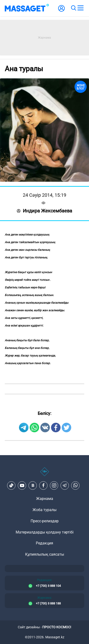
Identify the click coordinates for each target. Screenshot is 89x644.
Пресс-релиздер (45, 521)
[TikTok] (11, 485)
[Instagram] (54, 485)
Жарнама (45, 499)
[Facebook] (43, 485)
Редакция (44, 543)
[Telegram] (65, 485)
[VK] (33, 485)
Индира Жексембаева (44, 211)
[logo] (27, 8)
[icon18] (44, 474)
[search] (73, 8)
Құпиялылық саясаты (45, 554)
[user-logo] (61, 11)
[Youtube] (22, 485)
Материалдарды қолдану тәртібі (45, 532)
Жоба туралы (44, 510)
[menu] (80, 8)
